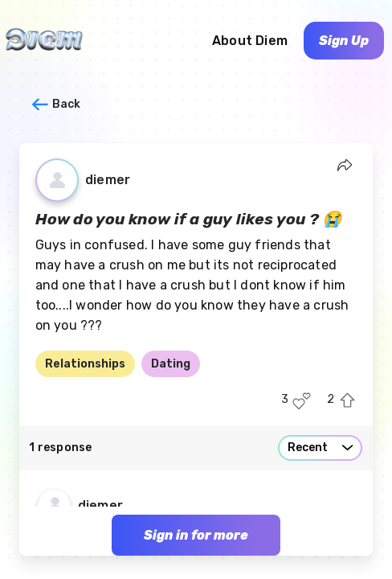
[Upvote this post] (347, 401)
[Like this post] (302, 401)
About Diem (250, 41)
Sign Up (344, 41)
